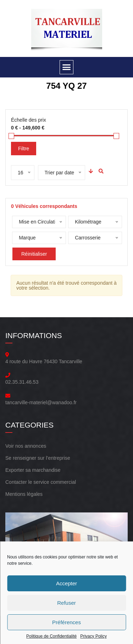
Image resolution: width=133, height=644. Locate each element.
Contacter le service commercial (41, 482)
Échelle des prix (29, 120)
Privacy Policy (93, 636)
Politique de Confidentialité (51, 636)
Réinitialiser (34, 254)
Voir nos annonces (26, 446)
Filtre (24, 149)
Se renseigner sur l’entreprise (38, 458)
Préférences (66, 622)
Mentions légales (24, 494)
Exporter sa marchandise (33, 470)
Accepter (66, 583)
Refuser (66, 603)
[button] (67, 67)
